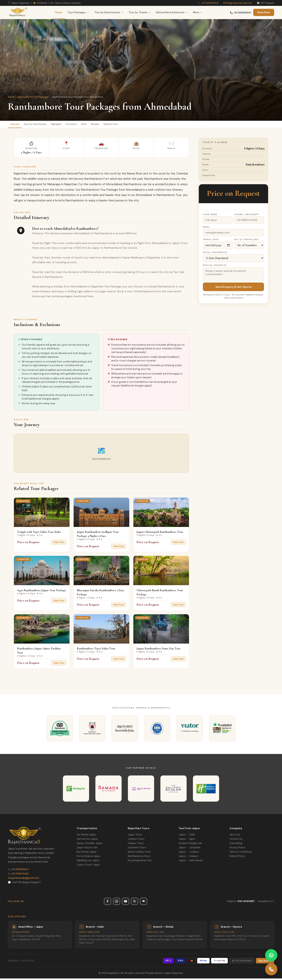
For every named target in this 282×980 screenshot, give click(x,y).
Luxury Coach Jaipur (88, 866)
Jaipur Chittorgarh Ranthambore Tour (160, 533)
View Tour (59, 544)
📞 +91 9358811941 (241, 13)
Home (59, 12)
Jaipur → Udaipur (188, 858)
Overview (17, 125)
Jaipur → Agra (187, 841)
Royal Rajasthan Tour (140, 862)
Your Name (210, 216)
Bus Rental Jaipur (87, 853)
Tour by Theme (140, 12)
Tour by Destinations (109, 12)
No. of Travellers (247, 241)
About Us (235, 836)
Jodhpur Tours (136, 841)
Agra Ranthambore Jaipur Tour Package (42, 592)
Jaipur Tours (135, 836)
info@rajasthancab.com (239, 3)
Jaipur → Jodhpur (189, 853)
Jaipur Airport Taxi (87, 849)
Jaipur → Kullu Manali (191, 862)
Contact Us (236, 841)
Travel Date (211, 241)
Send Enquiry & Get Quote (234, 288)
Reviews (119, 125)
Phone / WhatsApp (247, 216)
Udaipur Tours (136, 845)
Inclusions (88, 125)
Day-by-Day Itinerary (42, 125)
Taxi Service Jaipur (87, 841)
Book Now (264, 12)
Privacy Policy (237, 849)
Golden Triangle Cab (190, 845)
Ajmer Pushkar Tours (139, 853)
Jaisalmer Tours (137, 849)
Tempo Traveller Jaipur (90, 845)
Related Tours (139, 125)
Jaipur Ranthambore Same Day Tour (159, 650)
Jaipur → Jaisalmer (190, 849)
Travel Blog (236, 845)
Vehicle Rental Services (172, 12)
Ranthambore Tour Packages (33, 97)
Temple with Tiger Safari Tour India (39, 533)
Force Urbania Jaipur (89, 858)
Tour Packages (78, 12)
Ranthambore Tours (139, 858)
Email (207, 228)
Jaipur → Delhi (187, 836)
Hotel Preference (215, 254)
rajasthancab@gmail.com (23, 880)
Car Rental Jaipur (86, 836)
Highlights (68, 125)
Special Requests (215, 267)
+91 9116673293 (18, 875)
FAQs (104, 125)
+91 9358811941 (210, 3)
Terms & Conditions (241, 853)
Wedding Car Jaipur (88, 862)
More (198, 12)
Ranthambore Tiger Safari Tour (96, 650)
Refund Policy (237, 858)
